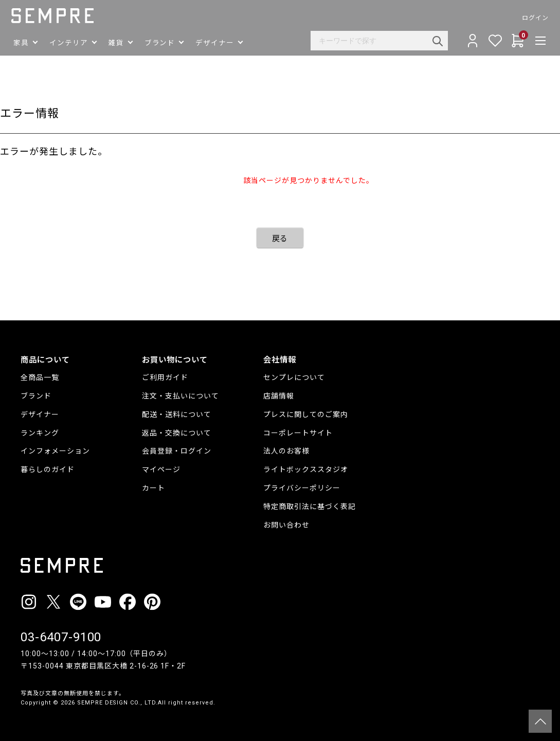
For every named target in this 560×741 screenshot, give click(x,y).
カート (153, 488)
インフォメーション (55, 451)
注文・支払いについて (180, 396)
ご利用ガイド (165, 377)
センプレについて (294, 377)
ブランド (36, 396)
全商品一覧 (40, 377)
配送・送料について (177, 414)
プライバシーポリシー (302, 488)
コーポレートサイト (298, 433)
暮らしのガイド (48, 469)
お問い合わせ (286, 525)
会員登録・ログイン (177, 451)
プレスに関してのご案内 (306, 414)
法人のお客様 (286, 451)
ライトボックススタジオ (306, 469)
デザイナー (40, 414)
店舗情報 (279, 396)
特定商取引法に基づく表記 (310, 507)
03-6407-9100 (61, 637)
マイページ (161, 469)
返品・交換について (177, 433)
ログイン (526, 18)
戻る (280, 239)
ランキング (40, 433)
